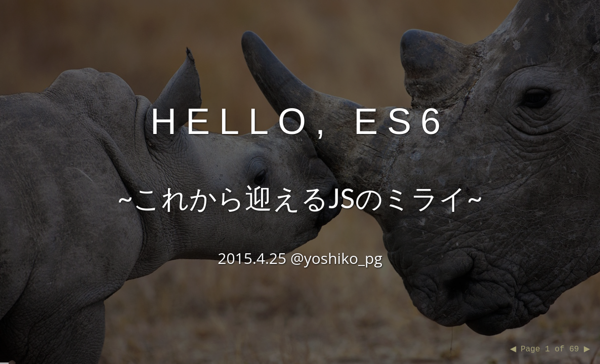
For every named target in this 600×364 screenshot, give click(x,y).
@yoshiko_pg (336, 258)
